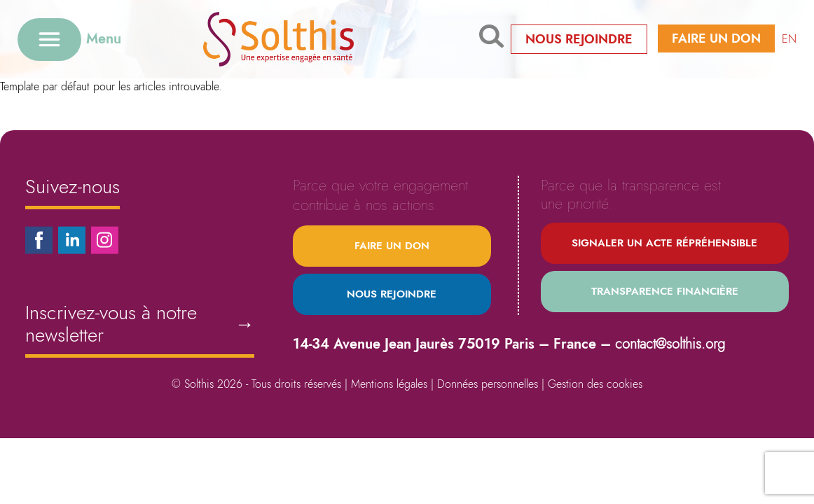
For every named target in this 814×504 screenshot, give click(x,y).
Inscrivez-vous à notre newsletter (140, 324)
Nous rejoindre (579, 39)
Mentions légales (389, 384)
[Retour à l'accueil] (300, 39)
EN (789, 39)
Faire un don (716, 38)
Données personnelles (488, 384)
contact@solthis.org (670, 344)
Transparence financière (665, 291)
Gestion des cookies (595, 384)
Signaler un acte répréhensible (664, 243)
